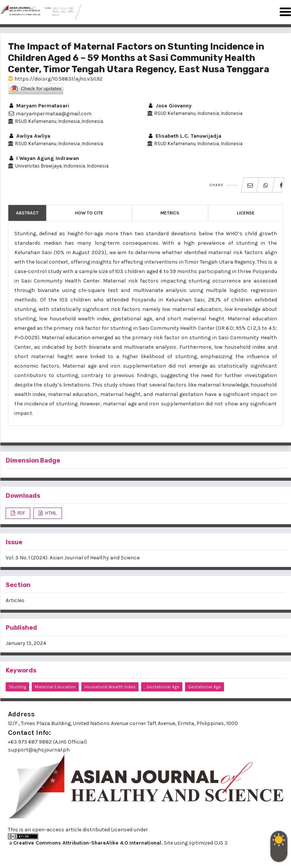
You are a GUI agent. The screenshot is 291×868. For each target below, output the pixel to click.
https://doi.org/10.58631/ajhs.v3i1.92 (55, 79)
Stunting (17, 687)
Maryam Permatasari (39, 106)
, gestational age (162, 687)
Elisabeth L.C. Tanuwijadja (184, 136)
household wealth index (110, 687)
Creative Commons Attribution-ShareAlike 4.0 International (87, 843)
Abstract (27, 213)
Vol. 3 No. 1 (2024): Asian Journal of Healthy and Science (73, 558)
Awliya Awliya (29, 136)
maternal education (55, 687)
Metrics (170, 213)
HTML (50, 513)
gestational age (205, 687)
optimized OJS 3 (208, 843)
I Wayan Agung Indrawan (44, 158)
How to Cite (89, 213)
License (246, 213)
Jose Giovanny (169, 106)
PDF (21, 513)
